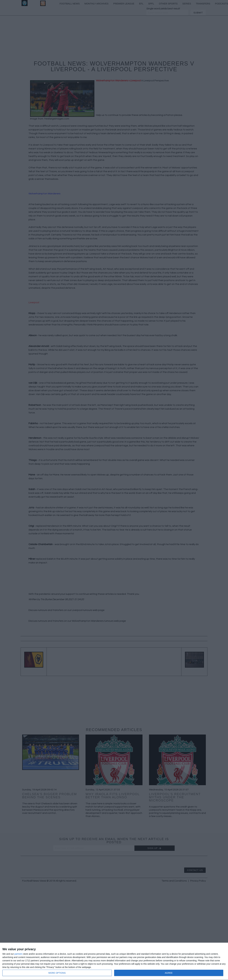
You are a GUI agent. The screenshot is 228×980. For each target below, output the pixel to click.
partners (18, 954)
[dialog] (114, 961)
